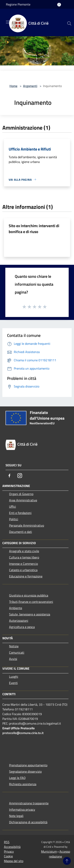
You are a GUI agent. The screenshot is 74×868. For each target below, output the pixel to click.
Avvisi (13, 659)
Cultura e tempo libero (24, 557)
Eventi (13, 683)
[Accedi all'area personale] (59, 5)
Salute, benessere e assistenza (30, 614)
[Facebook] (9, 476)
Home (13, 86)
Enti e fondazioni (20, 513)
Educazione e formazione (26, 576)
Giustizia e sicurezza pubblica (29, 595)
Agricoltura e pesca (22, 627)
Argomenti (30, 86)
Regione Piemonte (18, 4)
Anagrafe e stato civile (24, 551)
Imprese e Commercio (23, 564)
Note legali (16, 816)
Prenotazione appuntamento (28, 765)
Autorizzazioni (19, 621)
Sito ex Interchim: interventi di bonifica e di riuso (34, 229)
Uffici (13, 506)
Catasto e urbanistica (23, 570)
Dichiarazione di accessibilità (28, 822)
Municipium (49, 851)
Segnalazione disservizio (25, 771)
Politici (14, 519)
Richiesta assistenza (23, 784)
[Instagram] (20, 476)
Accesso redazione (59, 854)
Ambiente (16, 608)
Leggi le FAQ (17, 778)
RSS (7, 842)
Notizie (14, 646)
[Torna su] (67, 861)
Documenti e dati (21, 532)
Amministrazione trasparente (29, 803)
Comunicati (17, 652)
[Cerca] (69, 23)
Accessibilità (12, 847)
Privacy (9, 851)
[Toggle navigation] (8, 22)
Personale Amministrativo (27, 525)
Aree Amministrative (23, 500)
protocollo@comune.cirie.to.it (23, 733)
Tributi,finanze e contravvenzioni (31, 602)
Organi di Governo (21, 494)
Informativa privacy (22, 809)
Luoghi (14, 677)
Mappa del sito (14, 861)
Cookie (8, 856)
